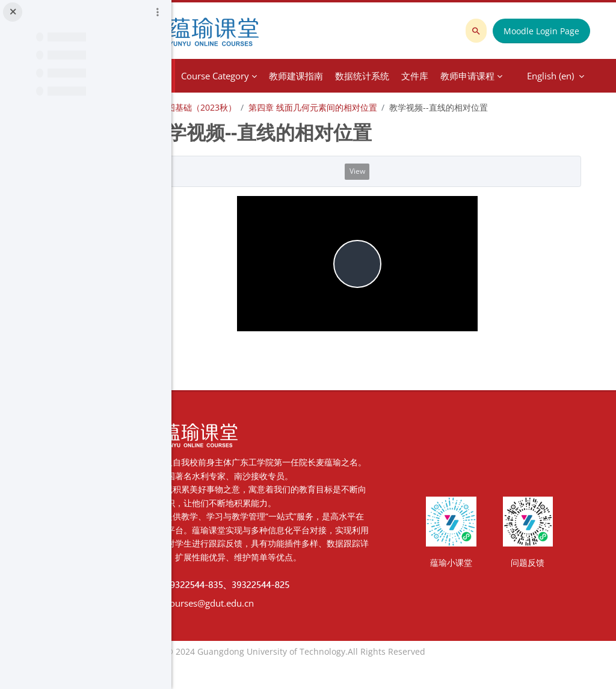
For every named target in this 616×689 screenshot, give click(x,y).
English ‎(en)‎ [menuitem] (469, 76)
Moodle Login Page (545, 31)
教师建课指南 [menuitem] (365, 76)
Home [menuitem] (226, 76)
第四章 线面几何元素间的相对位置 (382, 107)
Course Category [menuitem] (284, 76)
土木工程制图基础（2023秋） (250, 107)
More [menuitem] (415, 76)
